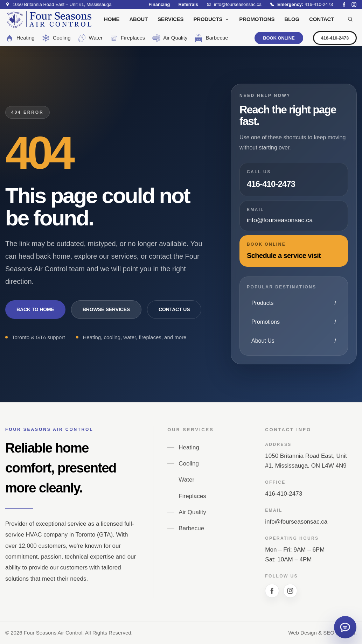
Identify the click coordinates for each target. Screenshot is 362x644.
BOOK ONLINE (279, 38)
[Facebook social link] (344, 5)
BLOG (292, 19)
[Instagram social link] (354, 5)
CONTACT (322, 19)
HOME (112, 19)
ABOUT (138, 19)
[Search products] (350, 19)
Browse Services (106, 309)
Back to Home (35, 309)
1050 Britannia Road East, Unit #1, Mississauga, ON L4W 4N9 (306, 461)
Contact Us (174, 309)
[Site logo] (49, 19)
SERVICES (170, 19)
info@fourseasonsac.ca (296, 522)
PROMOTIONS (257, 19)
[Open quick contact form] (345, 627)
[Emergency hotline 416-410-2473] (301, 4)
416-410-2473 (335, 38)
